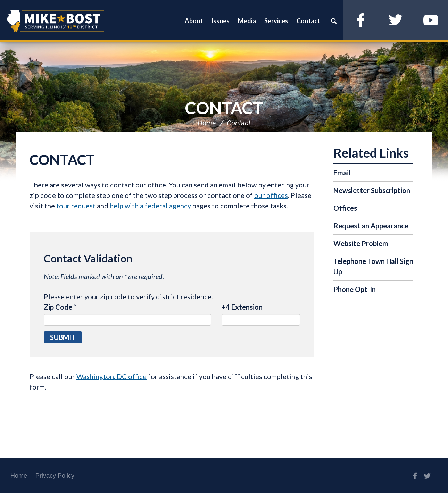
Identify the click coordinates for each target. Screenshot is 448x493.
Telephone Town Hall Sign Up (373, 266)
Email (342, 173)
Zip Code (60, 307)
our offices (271, 195)
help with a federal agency (150, 206)
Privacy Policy (55, 476)
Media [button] (247, 21)
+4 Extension (242, 307)
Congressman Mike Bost (56, 21)
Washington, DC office (111, 376)
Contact (224, 108)
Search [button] (334, 21)
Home (207, 123)
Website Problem (361, 243)
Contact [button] (308, 21)
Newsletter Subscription (372, 190)
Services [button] (276, 21)
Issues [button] (220, 21)
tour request (76, 206)
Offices (345, 208)
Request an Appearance (371, 226)
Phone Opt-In (355, 289)
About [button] (194, 21)
